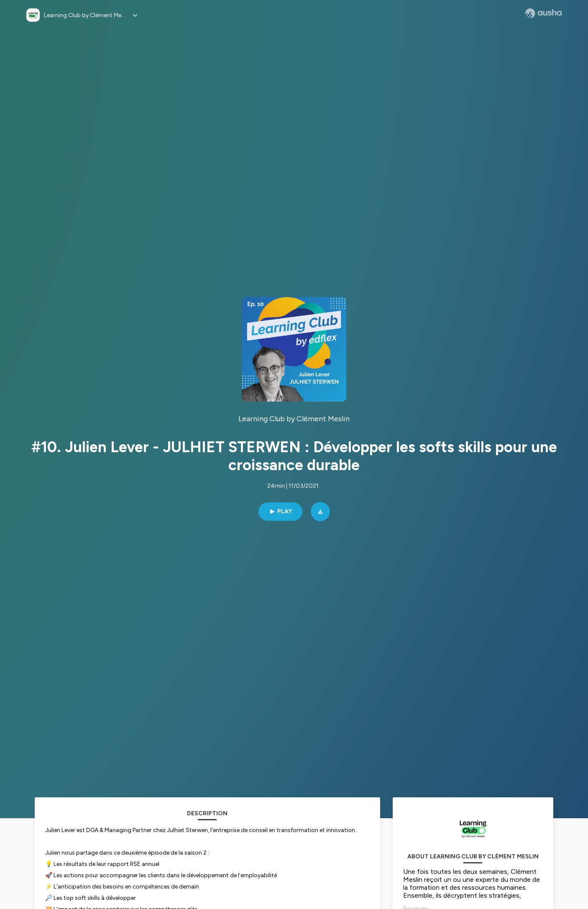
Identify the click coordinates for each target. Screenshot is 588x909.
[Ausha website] (543, 13)
